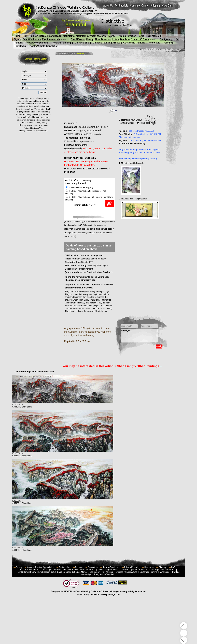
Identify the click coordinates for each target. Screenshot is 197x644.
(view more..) (41, 131)
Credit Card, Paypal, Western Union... (145, 140)
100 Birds (144, 39)
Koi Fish (33, 36)
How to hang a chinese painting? (138, 159)
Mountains (69, 36)
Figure (17, 39)
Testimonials (65, 567)
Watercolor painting (38, 43)
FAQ (173, 567)
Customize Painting (134, 43)
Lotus (116, 39)
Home (17, 36)
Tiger (148, 36)
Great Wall (79, 53)
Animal (123, 36)
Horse (141, 36)
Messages (139, 336)
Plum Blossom (103, 39)
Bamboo (125, 39)
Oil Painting (108, 572)
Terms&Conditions (111, 567)
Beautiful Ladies (32, 39)
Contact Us (93, 567)
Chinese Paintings (66, 53)
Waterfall (102, 36)
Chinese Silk (82, 43)
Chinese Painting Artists (106, 43)
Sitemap (163, 567)
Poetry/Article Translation (44, 46)
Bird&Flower (78, 39)
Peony (90, 39)
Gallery (19, 567)
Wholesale (154, 43)
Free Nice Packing (141, 131)
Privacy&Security (132, 567)
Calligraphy (166, 39)
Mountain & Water (86, 36)
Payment (79, 567)
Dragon (132, 36)
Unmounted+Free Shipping (80, 187)
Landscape (55, 36)
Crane (134, 39)
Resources (149, 567)
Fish (25, 36)
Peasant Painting (61, 43)
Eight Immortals (51, 39)
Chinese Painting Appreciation (41, 567)
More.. (42, 36)
